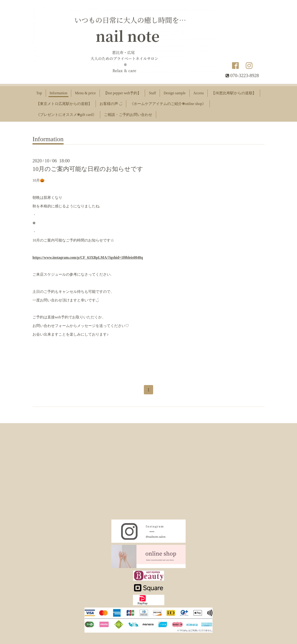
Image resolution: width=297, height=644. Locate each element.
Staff (152, 93)
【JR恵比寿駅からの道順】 (234, 93)
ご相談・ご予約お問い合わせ (128, 115)
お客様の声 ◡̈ (111, 104)
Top (39, 93)
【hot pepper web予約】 (122, 93)
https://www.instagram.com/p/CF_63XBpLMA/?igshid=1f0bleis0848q (88, 257)
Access (199, 93)
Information (58, 93)
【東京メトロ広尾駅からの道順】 (64, 104)
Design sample (175, 93)
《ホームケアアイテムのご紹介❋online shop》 (168, 104)
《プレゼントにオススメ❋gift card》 (66, 115)
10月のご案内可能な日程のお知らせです (88, 169)
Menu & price (85, 93)
